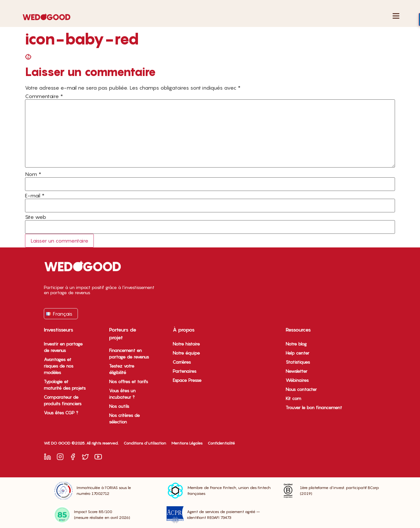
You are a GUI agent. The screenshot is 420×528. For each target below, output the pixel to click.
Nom (33, 174)
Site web (36, 217)
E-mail (35, 195)
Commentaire (44, 96)
